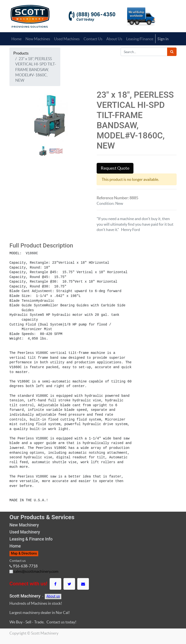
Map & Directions (24, 553)
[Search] (172, 52)
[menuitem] (16, 39)
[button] (15, 138)
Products (21, 53)
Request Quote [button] (115, 168)
